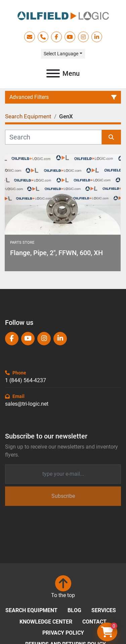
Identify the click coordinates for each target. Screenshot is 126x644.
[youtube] (70, 37)
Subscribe (63, 496)
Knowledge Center (46, 622)
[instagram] (83, 37)
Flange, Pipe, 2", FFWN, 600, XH (56, 253)
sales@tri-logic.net (27, 404)
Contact (94, 622)
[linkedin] (97, 37)
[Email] (63, 474)
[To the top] (63, 587)
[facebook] (56, 37)
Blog (74, 610)
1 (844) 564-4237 (26, 380)
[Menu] (53, 73)
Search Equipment (31, 610)
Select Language (61, 54)
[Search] (53, 137)
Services (104, 610)
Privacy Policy (63, 633)
